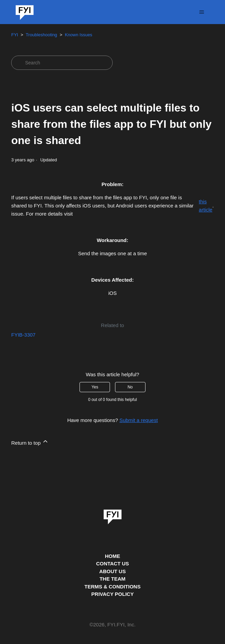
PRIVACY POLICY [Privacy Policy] (112, 594)
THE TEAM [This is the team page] (112, 579)
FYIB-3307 (23, 335)
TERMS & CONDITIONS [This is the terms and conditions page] (113, 587)
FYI (15, 35)
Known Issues (79, 35)
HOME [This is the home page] (112, 556)
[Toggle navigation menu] (202, 12)
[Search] (62, 63)
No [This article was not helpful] (130, 387)
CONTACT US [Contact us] (112, 563)
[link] (113, 515)
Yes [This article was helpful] (95, 387)
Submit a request (139, 420)
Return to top (30, 442)
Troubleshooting (41, 35)
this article (206, 206)
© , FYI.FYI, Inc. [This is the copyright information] (112, 625)
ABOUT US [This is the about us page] (112, 571)
